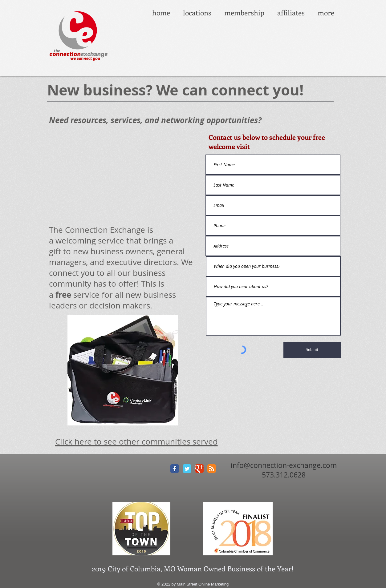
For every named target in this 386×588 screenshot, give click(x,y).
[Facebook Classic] (175, 469)
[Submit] (312, 350)
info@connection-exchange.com (284, 465)
